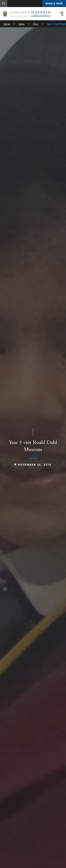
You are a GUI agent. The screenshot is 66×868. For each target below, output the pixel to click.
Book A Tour (54, 3)
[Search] (4, 4)
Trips (36, 24)
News (22, 24)
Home (7, 24)
